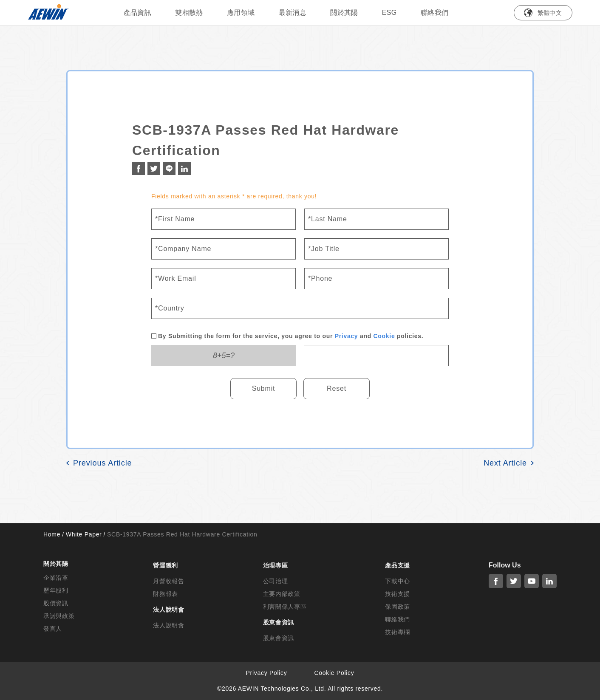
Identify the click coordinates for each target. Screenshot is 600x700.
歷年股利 (56, 590)
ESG (389, 13)
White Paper (84, 534)
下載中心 (398, 581)
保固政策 (398, 607)
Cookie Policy (334, 673)
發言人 (53, 629)
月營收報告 (169, 581)
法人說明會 (169, 625)
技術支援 (398, 594)
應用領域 (241, 13)
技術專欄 (398, 632)
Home (52, 534)
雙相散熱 (189, 13)
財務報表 (166, 594)
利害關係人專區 (285, 607)
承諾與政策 (59, 616)
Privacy (347, 336)
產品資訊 (138, 13)
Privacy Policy (267, 673)
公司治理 (276, 581)
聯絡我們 (435, 13)
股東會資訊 (279, 638)
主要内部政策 (282, 594)
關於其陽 (344, 13)
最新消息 (293, 13)
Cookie (384, 336)
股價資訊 (56, 603)
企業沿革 (56, 578)
